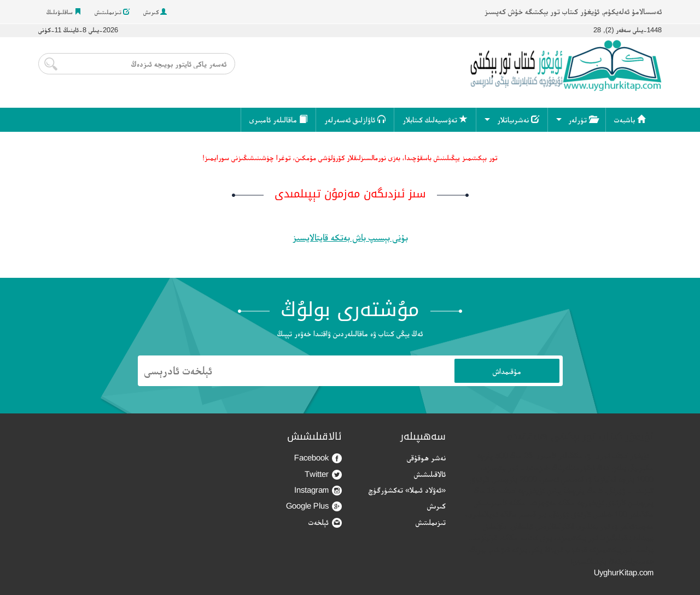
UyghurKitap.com (624, 572)
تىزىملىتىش (112, 12)
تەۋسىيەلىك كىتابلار (435, 119)
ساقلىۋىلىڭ (64, 12)
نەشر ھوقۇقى (426, 457)
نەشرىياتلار (518, 119)
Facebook (318, 458)
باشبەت (630, 119)
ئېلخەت (325, 523)
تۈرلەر (583, 119)
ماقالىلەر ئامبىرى (278, 119)
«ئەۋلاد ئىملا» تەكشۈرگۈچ (407, 490)
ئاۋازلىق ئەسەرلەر (355, 119)
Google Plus (314, 506)
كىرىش (155, 12)
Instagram (318, 490)
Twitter (323, 474)
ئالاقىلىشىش (430, 474)
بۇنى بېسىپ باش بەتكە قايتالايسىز (350, 237)
